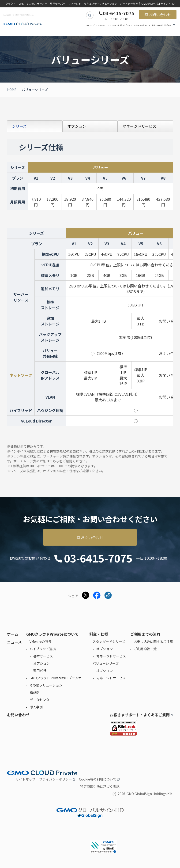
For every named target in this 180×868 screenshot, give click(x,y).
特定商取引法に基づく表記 (100, 786)
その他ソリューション (46, 685)
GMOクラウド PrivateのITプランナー (57, 678)
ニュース (14, 642)
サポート (168, 25)
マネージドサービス (142, 25)
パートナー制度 (129, 4)
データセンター (41, 700)
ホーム (13, 634)
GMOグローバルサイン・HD (158, 4)
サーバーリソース (21, 297)
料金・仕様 (117, 25)
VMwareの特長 (41, 642)
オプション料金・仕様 (59, 471)
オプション (128, 25)
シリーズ (19, 126)
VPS (21, 4)
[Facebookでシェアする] (97, 596)
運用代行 (40, 671)
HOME (12, 90)
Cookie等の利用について (98, 779)
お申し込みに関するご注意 (153, 642)
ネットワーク (21, 375)
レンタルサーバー (37, 4)
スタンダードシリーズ (109, 642)
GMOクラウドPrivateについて (99, 25)
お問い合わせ (160, 15)
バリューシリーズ (106, 663)
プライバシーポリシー (56, 779)
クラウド (11, 4)
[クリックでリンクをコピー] (108, 596)
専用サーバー (58, 4)
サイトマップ (26, 779)
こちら (54, 461)
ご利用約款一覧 (145, 649)
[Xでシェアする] (86, 596)
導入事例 (36, 707)
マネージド (75, 4)
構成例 (34, 692)
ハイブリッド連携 (43, 649)
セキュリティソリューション (101, 4)
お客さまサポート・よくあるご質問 (140, 715)
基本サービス (43, 656)
